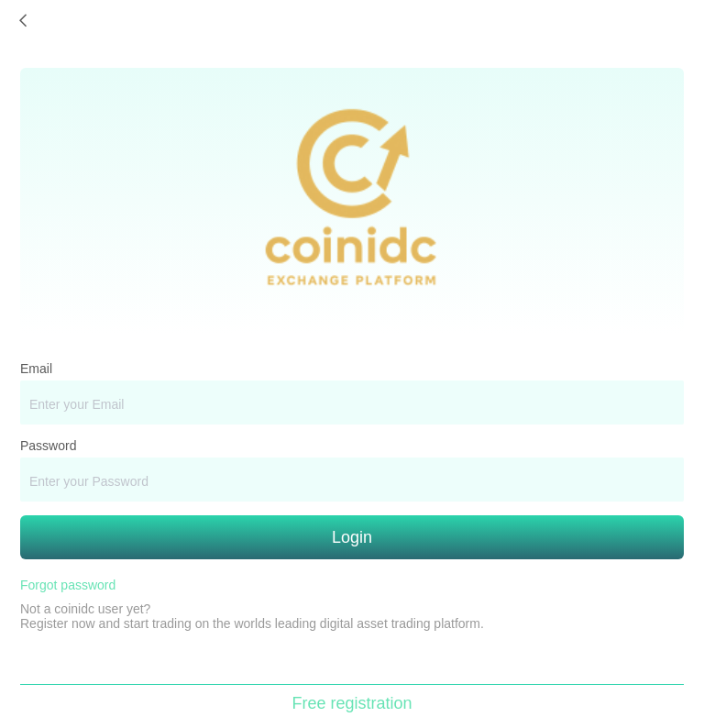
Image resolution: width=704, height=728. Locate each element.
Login (352, 537)
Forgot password (68, 585)
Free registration (352, 703)
